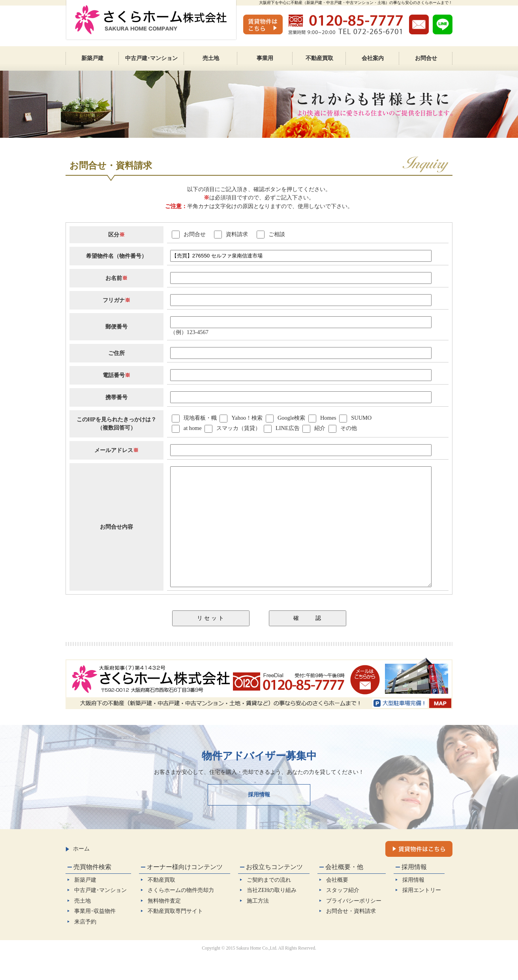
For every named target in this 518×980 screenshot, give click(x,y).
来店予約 (85, 945)
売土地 (83, 924)
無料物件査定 (164, 924)
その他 (349, 428)
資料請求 (231, 234)
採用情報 (259, 818)
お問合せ (189, 234)
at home (193, 428)
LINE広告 (288, 428)
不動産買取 (161, 903)
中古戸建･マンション (100, 914)
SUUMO (361, 418)
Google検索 (291, 418)
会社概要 (337, 903)
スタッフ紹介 (343, 914)
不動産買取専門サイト (175, 935)
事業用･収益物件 (95, 935)
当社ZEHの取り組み (272, 914)
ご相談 (271, 234)
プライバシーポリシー (354, 924)
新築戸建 (85, 903)
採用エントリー (422, 914)
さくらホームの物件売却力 (181, 914)
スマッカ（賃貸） (238, 428)
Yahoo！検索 (247, 418)
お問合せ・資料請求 (351, 935)
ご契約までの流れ (269, 903)
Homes (328, 418)
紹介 (320, 428)
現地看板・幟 (200, 418)
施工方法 (258, 924)
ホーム (78, 872)
